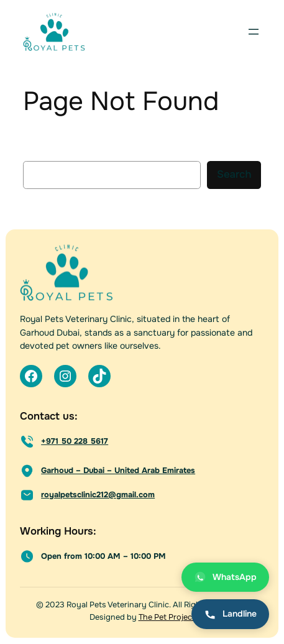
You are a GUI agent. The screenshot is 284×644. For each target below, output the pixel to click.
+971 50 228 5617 (75, 441)
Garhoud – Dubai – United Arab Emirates (118, 471)
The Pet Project (167, 617)
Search (234, 174)
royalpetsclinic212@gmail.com (98, 495)
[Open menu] (254, 32)
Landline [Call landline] (230, 614)
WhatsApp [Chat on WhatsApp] (225, 577)
